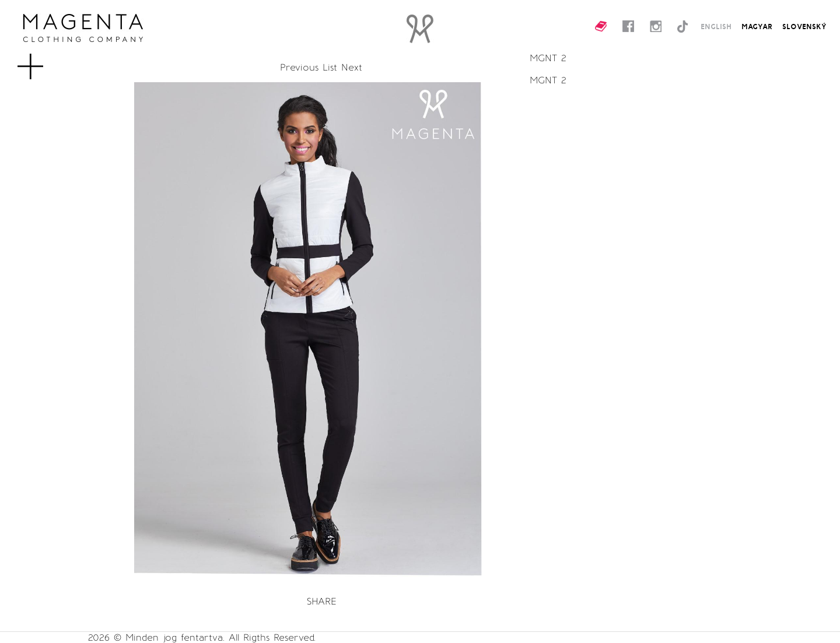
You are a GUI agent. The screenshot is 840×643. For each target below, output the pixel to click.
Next (352, 67)
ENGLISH (716, 26)
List (330, 67)
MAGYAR (757, 26)
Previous (299, 67)
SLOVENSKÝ (804, 26)
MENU (49, 61)
